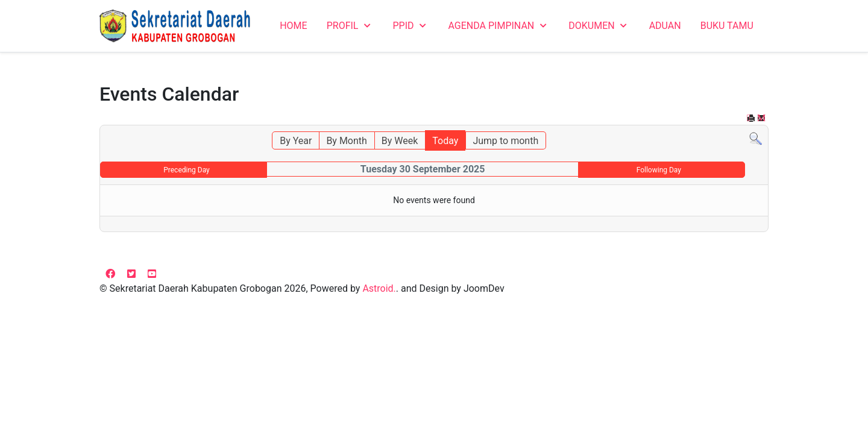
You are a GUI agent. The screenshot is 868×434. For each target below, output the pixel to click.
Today (445, 141)
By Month (346, 141)
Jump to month (505, 141)
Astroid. (379, 288)
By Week (400, 141)
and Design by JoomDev (453, 288)
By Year (296, 141)
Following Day (659, 170)
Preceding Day (187, 170)
